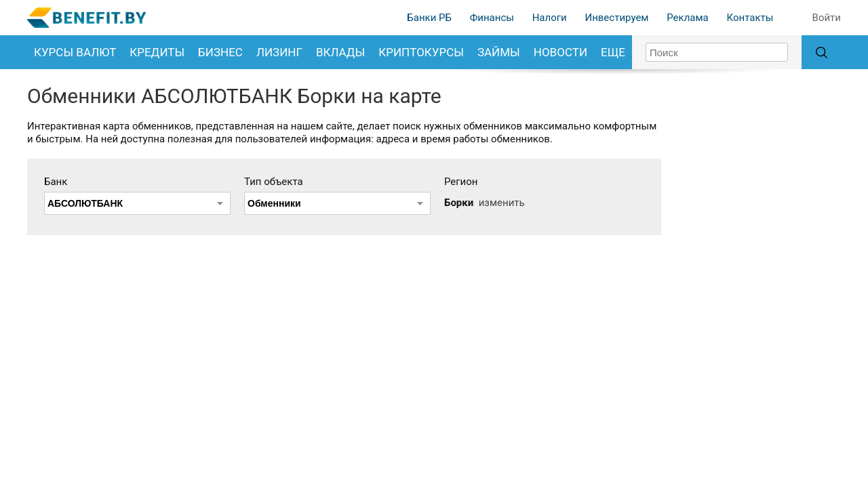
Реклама (688, 18)
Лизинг (279, 52)
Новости (560, 52)
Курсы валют (75, 52)
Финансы (492, 18)
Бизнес (220, 52)
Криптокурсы (421, 52)
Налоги (550, 18)
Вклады (340, 52)
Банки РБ (429, 18)
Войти (827, 18)
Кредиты (157, 52)
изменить (502, 203)
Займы (499, 52)
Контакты (750, 18)
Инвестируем (616, 18)
